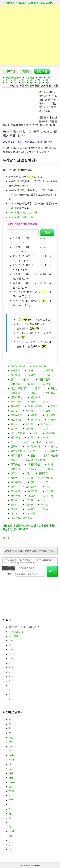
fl (9, 796)
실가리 (34, 415)
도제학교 (15, 370)
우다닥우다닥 (18, 366)
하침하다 (53, 420)
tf (9, 809)
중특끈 (54, 406)
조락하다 (15, 491)
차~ (15, 83)
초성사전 (30, 77)
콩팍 (38, 442)
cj (10, 822)
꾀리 (26, 442)
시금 (46, 482)
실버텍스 (53, 451)
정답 (33, 482)
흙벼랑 (14, 505)
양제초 (32, 375)
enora (12, 782)
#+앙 (11, 760)
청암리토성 (16, 397)
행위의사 (15, 496)
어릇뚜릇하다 (18, 451)
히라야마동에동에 (35, 460)
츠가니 (32, 370)
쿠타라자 (33, 491)
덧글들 (26, 71)
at (10, 720)
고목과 (49, 469)
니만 (28, 473)
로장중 (14, 460)
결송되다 (35, 420)
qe (10, 849)
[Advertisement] (30, 35)
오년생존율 (47, 478)
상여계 (14, 473)
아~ (47, 80)
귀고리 (47, 375)
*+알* (12, 737)
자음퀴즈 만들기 (13, 77)
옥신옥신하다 (18, 433)
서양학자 (33, 393)
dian (11, 836)
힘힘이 (14, 478)
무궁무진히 (16, 482)
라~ (15, 80)
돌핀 (33, 455)
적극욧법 (15, 464)
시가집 (14, 514)
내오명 (32, 496)
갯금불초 (30, 509)
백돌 (46, 509)
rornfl (11, 831)
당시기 (39, 388)
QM (11, 773)
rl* (10, 733)
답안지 (29, 500)
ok (10, 827)
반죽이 (14, 446)
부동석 (14, 424)
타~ (31, 83)
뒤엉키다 (30, 429)
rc (10, 724)
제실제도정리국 (19, 388)
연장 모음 (42, 71)
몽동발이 (43, 473)
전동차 (14, 509)
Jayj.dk (32, 865)
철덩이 (14, 500)
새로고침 (10, 71)
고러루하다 (49, 370)
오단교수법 (34, 464)
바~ (31, 80)
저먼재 (47, 384)
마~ (23, 80)
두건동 (44, 505)
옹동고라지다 (40, 366)
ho (10, 840)
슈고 (13, 442)
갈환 (51, 442)
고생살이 (15, 384)
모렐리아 (15, 393)
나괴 (46, 402)
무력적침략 (16, 402)
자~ (7, 83)
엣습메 (49, 491)
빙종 (30, 438)
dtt (10, 764)
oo (10, 805)
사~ (39, 80)
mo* (11, 800)
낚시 (50, 464)
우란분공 (30, 514)
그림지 (47, 429)
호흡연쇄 (33, 469)
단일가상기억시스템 (21, 518)
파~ (39, 83)
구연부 (54, 388)
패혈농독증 (16, 420)
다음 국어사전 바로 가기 (22, 217)
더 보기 (7, 538)
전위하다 (15, 375)
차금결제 (50, 415)
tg (10, 813)
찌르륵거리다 (33, 446)
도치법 (14, 429)
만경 (48, 487)
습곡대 (32, 384)
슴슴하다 (15, 469)
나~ (48, 77)
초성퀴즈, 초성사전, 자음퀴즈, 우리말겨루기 (30, 3)
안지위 (29, 478)
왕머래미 (30, 411)
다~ (7, 80)
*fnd (11, 778)
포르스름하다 (35, 406)
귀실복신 (15, 406)
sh (10, 751)
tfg (10, 769)
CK (10, 845)
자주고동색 (16, 455)
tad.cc (22, 865)
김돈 (33, 402)
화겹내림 (46, 424)
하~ (47, 83)
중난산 (29, 505)
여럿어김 (53, 446)
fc (10, 818)
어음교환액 (44, 379)
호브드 (36, 451)
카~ (23, 83)
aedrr (11, 755)
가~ (40, 77)
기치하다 (15, 438)
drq (10, 787)
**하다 (12, 791)
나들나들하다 (30, 487)
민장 (43, 500)
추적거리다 (49, 496)
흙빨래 (47, 411)
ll (9, 728)
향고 (13, 379)
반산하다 (35, 397)
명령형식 (50, 433)
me (10, 742)
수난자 (29, 424)
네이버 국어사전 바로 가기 (23, 212)
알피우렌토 (16, 415)
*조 (10, 746)
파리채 (44, 438)
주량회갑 (50, 393)
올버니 (27, 379)
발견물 (14, 411)
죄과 (35, 433)
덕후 (13, 487)
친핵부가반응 (50, 455)
